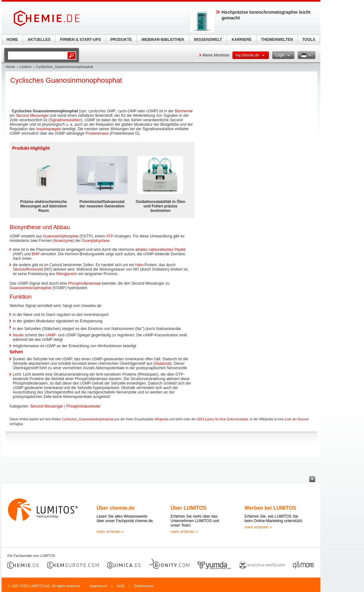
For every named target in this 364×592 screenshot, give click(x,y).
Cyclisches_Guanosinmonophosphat (87, 419)
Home (10, 67)
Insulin (18, 335)
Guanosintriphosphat (61, 236)
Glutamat (162, 363)
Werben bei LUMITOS (270, 508)
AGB (121, 586)
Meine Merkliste (216, 55)
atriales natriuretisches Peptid (160, 250)
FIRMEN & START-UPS (80, 40)
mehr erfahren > (110, 532)
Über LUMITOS (189, 508)
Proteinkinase (97, 133)
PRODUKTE (121, 40)
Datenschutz (144, 586)
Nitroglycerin (67, 274)
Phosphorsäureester (84, 406)
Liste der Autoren (297, 419)
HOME (12, 40)
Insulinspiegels (49, 129)
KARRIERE (242, 40)
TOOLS (309, 40)
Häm (139, 265)
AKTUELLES (39, 40)
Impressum (98, 586)
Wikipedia (161, 419)
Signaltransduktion (66, 120)
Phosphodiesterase (84, 283)
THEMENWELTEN (277, 40)
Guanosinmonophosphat (30, 288)
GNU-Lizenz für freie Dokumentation (223, 419)
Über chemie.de (116, 508)
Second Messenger (32, 116)
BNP (35, 254)
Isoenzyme (64, 241)
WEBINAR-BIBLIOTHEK (163, 40)
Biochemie (184, 111)
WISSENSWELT (208, 40)
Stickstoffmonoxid (28, 269)
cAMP (51, 335)
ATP (110, 236)
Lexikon (25, 67)
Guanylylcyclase (96, 241)
